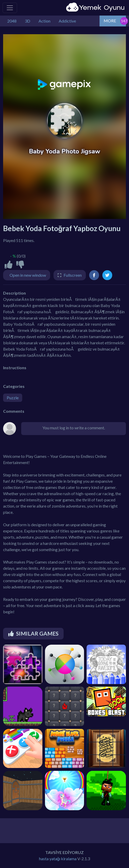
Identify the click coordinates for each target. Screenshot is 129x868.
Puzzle (13, 398)
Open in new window (28, 275)
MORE (110, 21)
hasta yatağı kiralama (58, 859)
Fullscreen (73, 275)
